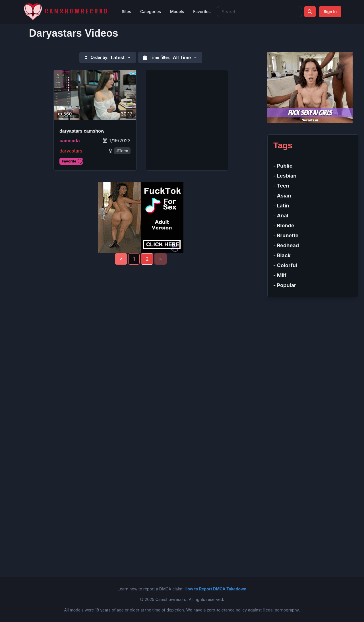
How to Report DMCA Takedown (215, 589)
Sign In (330, 12)
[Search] (310, 12)
